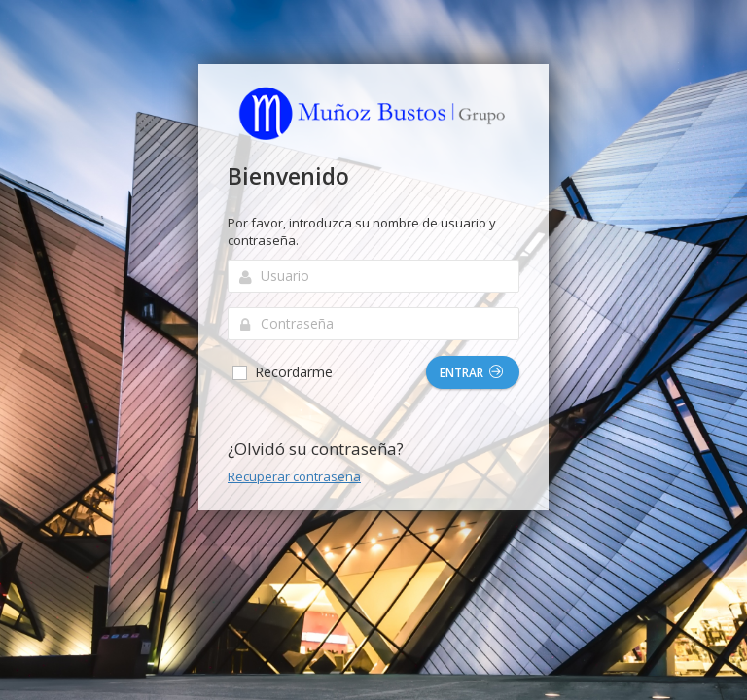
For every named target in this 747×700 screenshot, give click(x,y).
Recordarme (282, 372)
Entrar (471, 373)
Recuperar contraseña (294, 476)
